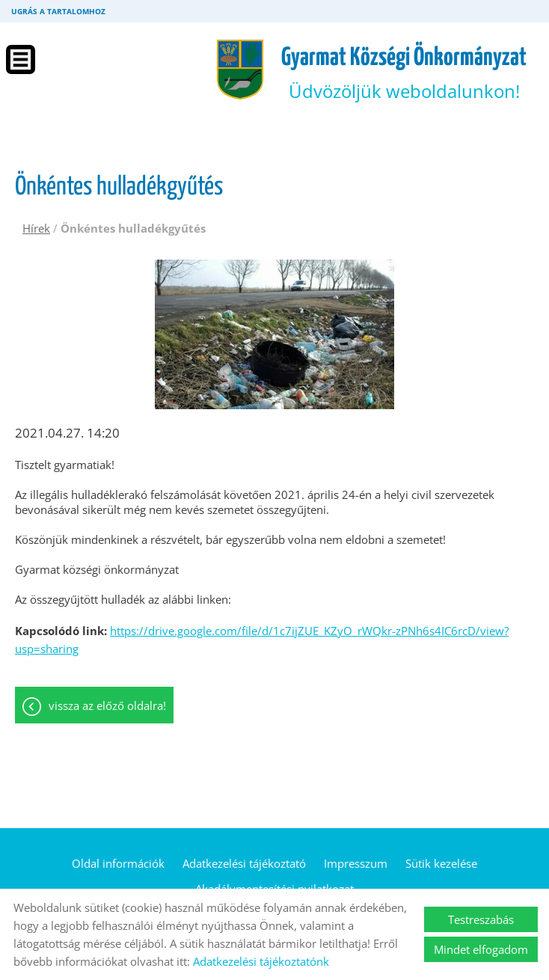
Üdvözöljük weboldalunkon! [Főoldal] (404, 74)
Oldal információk (118, 863)
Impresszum (356, 863)
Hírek (36, 228)
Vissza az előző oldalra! (107, 705)
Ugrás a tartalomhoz (58, 11)
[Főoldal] (240, 70)
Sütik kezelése (441, 863)
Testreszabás (481, 919)
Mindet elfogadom (481, 949)
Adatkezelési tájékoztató (244, 863)
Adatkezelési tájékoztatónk (261, 961)
